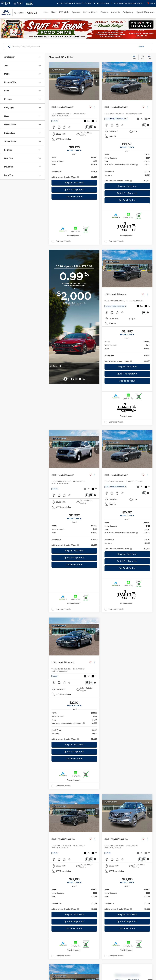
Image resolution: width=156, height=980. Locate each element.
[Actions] (95, 107)
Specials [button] (76, 12)
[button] (97, 81)
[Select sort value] (135, 57)
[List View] (149, 57)
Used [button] (54, 12)
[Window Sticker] (91, 127)
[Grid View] (142, 57)
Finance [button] (104, 12)
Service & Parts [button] (90, 12)
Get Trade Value (74, 197)
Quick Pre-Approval (74, 190)
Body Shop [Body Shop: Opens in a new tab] (128, 12)
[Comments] (87, 127)
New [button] (46, 12)
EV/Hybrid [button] (64, 12)
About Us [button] (116, 12)
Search (141, 47)
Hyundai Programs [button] (145, 12)
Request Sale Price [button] (74, 183)
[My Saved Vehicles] (150, 3)
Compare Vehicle (63, 241)
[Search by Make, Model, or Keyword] (74, 47)
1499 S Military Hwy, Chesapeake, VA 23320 (127, 3)
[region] (74, 167)
